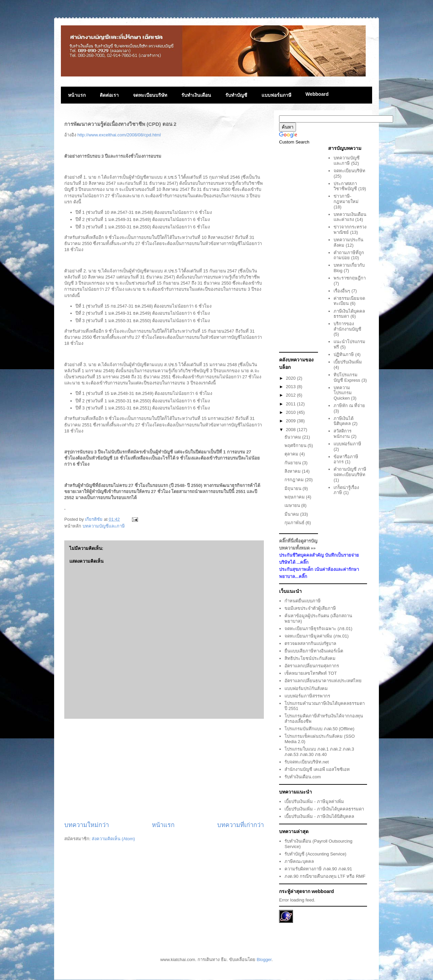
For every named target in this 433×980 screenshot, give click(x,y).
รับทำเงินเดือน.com (303, 777)
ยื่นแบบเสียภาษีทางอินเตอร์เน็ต (314, 651)
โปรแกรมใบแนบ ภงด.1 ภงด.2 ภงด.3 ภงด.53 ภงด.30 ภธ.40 (319, 752)
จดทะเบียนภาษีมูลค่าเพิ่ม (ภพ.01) (316, 636)
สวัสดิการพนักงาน (343, 434)
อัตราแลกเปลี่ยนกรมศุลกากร (312, 666)
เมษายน (293, 505)
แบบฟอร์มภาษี (276, 95)
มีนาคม (292, 514)
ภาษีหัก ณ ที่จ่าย (349, 406)
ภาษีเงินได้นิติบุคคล (344, 421)
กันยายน (293, 463)
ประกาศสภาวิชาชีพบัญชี (345, 186)
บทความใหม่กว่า (87, 825)
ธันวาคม (293, 437)
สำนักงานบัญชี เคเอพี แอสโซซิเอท (317, 769)
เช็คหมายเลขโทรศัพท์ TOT (311, 673)
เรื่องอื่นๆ (342, 291)
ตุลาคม (292, 454)
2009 (291, 421)
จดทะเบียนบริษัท (150, 95)
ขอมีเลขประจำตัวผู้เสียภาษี (310, 608)
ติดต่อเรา (109, 95)
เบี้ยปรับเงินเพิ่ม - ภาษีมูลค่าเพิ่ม (314, 801)
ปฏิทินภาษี (344, 354)
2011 (291, 404)
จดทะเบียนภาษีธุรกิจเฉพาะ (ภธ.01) (318, 629)
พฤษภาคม (295, 497)
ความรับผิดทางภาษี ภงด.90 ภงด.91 (318, 869)
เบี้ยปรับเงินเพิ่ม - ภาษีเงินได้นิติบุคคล (319, 816)
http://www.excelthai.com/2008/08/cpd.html (119, 135)
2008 (291, 430)
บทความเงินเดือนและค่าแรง (350, 217)
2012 (291, 395)
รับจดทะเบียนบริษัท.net (307, 762)
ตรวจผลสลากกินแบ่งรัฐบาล (310, 643)
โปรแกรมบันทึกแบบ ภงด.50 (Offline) (319, 729)
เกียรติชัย (94, 519)
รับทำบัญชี (236, 95)
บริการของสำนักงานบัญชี (347, 326)
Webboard (317, 94)
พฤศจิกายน (296, 446)
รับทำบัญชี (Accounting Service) (315, 854)
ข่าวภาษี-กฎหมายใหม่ (346, 199)
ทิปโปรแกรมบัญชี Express (347, 377)
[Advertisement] (164, 770)
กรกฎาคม (295, 480)
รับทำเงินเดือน (196, 95)
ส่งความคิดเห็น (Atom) (113, 839)
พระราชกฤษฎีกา (350, 278)
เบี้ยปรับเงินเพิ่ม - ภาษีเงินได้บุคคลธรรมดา (324, 809)
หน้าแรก (77, 95)
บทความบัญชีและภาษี (104, 526)
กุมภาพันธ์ (295, 523)
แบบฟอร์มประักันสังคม (306, 688)
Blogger (264, 960)
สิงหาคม (293, 471)
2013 (291, 387)
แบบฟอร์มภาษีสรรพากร (307, 696)
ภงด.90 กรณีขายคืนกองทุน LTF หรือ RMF (325, 876)
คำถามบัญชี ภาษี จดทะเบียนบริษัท (350, 472)
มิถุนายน (294, 488)
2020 (291, 378)
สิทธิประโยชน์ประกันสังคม (310, 658)
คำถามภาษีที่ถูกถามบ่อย (349, 255)
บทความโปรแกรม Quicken (343, 393)
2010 (291, 412)
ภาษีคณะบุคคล (299, 861)
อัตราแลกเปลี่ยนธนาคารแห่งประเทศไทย (323, 681)
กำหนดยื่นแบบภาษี (303, 601)
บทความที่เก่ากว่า (241, 825)
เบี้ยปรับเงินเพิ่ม (348, 362)
